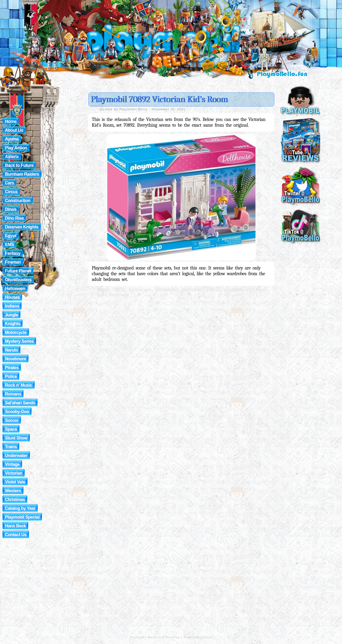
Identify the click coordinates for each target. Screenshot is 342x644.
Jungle (12, 315)
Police (11, 376)
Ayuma (12, 139)
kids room (140, 289)
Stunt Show (16, 438)
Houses (12, 297)
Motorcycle (16, 332)
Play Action (16, 148)
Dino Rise (14, 218)
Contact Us (16, 535)
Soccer (12, 420)
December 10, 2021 (169, 109)
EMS (9, 245)
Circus (11, 192)
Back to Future (19, 165)
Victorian (14, 473)
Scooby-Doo (17, 412)
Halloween (15, 288)
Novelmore (16, 359)
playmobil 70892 (200, 289)
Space (11, 429)
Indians (12, 306)
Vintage (12, 464)
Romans (13, 394)
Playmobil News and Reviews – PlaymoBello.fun (171, 637)
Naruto (12, 350)
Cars (9, 183)
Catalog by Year (20, 508)
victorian (233, 289)
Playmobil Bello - (136, 109)
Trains (11, 447)
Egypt (11, 236)
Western (13, 491)
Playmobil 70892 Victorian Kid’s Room (159, 99)
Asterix (12, 157)
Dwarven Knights (22, 227)
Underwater (16, 456)
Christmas (15, 500)
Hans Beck (15, 526)
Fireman (13, 262)
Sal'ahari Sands (20, 403)
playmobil (166, 289)
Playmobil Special (22, 517)
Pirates (12, 368)
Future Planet (18, 271)
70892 (118, 289)
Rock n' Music (19, 385)
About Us (14, 130)
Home (11, 121)
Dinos (11, 209)
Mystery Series (19, 341)
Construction (18, 201)
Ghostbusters (18, 280)
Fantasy (13, 253)
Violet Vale (15, 482)
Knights (13, 324)
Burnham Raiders (22, 174)
